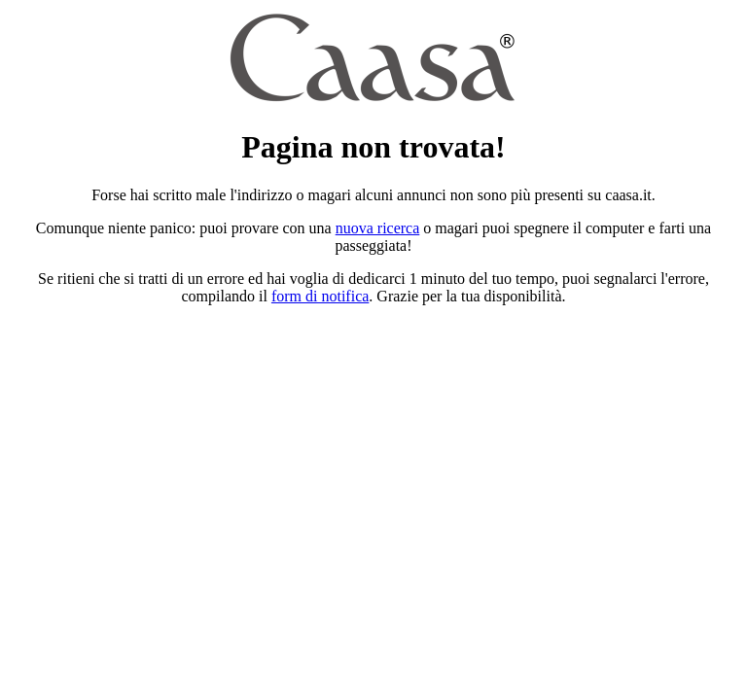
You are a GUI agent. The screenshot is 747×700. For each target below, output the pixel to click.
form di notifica (320, 296)
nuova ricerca (378, 228)
